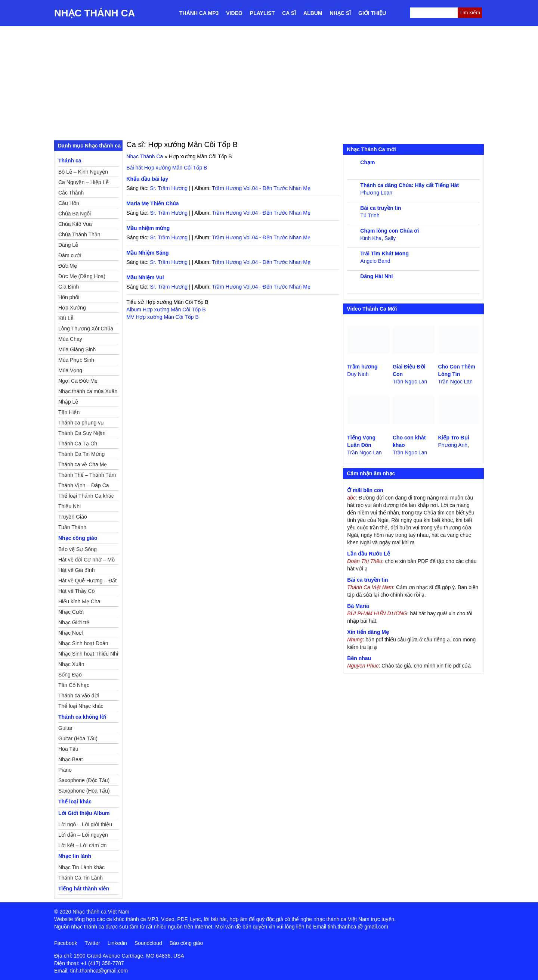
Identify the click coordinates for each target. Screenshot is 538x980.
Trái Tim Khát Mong (384, 253)
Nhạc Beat (71, 759)
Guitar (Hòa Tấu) (78, 738)
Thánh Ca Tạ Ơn (78, 444)
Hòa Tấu (68, 749)
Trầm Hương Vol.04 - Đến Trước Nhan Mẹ (261, 188)
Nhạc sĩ (340, 13)
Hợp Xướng (72, 308)
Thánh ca (70, 161)
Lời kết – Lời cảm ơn (82, 845)
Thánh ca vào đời (79, 696)
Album (313, 13)
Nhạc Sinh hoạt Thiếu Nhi (88, 654)
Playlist (262, 13)
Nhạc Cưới (71, 612)
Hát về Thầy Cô (76, 591)
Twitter (92, 943)
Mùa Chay (70, 339)
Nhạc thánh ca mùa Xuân (88, 391)
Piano (65, 770)
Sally (390, 238)
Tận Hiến (69, 412)
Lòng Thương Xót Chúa (86, 329)
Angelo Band (375, 261)
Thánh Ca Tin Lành (81, 878)
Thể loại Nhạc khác (81, 706)
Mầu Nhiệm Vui (145, 277)
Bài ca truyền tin (381, 208)
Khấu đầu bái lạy (147, 179)
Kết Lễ (66, 318)
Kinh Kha (371, 238)
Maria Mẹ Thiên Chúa (152, 203)
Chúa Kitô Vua (75, 224)
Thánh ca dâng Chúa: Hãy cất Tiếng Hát (409, 185)
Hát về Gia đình (77, 570)
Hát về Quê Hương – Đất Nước (87, 582)
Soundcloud (148, 943)
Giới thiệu (372, 13)
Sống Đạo (70, 675)
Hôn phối (69, 297)
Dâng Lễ (68, 245)
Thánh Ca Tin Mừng (81, 454)
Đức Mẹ (68, 266)
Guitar (65, 728)
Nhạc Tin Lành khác (81, 867)
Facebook (66, 943)
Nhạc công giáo (78, 538)
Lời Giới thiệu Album (84, 813)
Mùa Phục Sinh (76, 360)
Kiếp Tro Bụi (453, 438)
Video (234, 13)
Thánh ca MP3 (199, 13)
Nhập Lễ (68, 402)
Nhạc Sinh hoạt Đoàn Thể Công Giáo (83, 644)
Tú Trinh (370, 215)
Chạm (367, 162)
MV (162, 317)
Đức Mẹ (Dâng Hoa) (82, 276)
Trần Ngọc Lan (410, 382)
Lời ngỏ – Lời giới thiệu (85, 824)
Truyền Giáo (73, 517)
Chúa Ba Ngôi (75, 214)
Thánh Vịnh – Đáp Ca (84, 485)
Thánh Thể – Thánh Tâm (87, 475)
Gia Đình (69, 287)
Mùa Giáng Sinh (77, 349)
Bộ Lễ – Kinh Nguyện (83, 172)
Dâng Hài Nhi (376, 276)
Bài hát (167, 168)
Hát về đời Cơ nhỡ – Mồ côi (86, 561)
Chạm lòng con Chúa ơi (389, 231)
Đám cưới (70, 255)
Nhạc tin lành (75, 856)
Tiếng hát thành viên (84, 889)
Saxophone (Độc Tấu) (84, 780)
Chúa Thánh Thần (79, 234)
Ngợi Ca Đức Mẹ (78, 381)
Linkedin (117, 943)
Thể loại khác (75, 802)
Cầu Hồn (69, 203)
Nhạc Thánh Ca (95, 13)
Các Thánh (71, 193)
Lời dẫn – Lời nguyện (83, 835)
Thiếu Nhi (69, 506)
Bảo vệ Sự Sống (78, 549)
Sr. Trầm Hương (169, 188)
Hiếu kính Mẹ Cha (79, 601)
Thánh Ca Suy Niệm (82, 433)
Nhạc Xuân (71, 664)
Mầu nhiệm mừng (148, 228)
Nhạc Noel (71, 633)
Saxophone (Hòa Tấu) (84, 791)
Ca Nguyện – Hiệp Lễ (84, 182)
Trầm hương (362, 367)
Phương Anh (453, 445)
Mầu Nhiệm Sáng (147, 253)
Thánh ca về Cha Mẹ (83, 464)
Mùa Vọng (70, 370)
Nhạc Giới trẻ (74, 622)
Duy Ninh (358, 374)
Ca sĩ (289, 13)
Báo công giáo (186, 943)
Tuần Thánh (72, 527)
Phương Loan (376, 193)
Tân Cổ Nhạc (74, 685)
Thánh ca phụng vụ (81, 423)
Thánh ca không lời (82, 717)
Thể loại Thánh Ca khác (86, 496)
